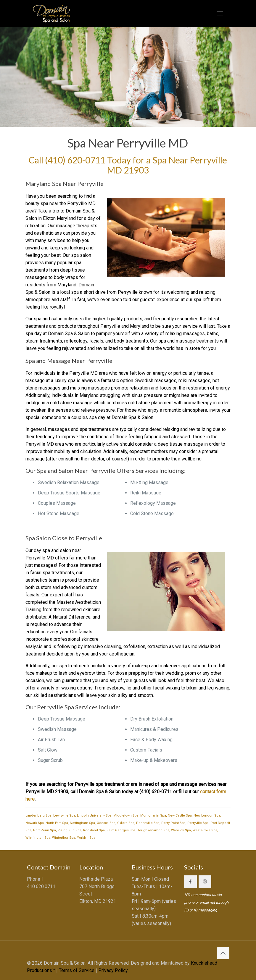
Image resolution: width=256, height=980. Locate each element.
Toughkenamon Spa (153, 830)
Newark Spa (35, 823)
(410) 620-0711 (75, 160)
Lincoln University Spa (94, 816)
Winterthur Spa (64, 838)
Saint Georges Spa (121, 830)
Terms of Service (77, 970)
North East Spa (57, 823)
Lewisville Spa (64, 816)
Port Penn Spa (45, 830)
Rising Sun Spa (70, 830)
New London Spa (207, 816)
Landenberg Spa (38, 816)
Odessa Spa (106, 823)
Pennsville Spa (148, 823)
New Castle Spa (180, 816)
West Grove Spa (205, 830)
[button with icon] (190, 882)
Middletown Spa (126, 816)
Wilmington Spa (38, 838)
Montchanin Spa (153, 816)
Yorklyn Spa (86, 838)
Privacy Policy (113, 970)
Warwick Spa (181, 830)
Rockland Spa (94, 830)
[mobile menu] (220, 13)
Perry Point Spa (173, 823)
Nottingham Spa (82, 823)
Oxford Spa (126, 823)
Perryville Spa (198, 823)
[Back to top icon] (223, 953)
